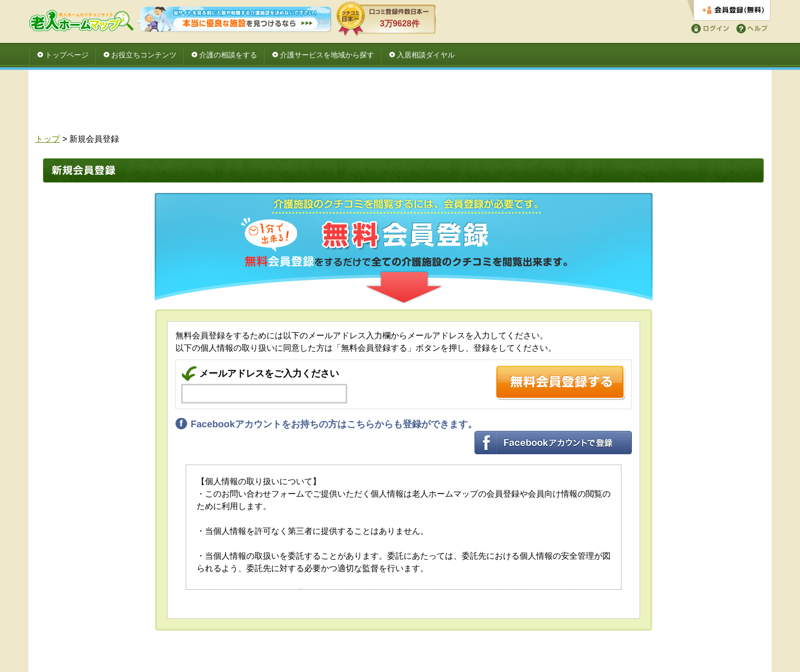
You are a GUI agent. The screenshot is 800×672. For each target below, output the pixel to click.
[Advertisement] (400, 104)
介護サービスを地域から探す (327, 55)
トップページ (67, 55)
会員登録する (729, 11)
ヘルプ (750, 28)
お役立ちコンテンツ (144, 55)
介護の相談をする (228, 55)
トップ (48, 139)
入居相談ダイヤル (426, 55)
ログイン (708, 28)
